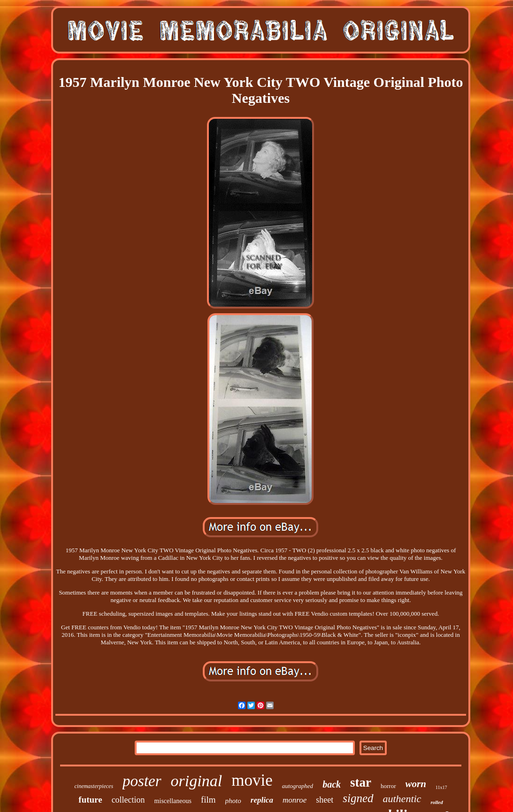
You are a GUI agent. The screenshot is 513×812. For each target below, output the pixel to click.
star (361, 782)
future (90, 800)
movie (252, 780)
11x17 (441, 787)
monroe (295, 800)
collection (128, 800)
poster (142, 781)
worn (416, 784)
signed (358, 798)
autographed (298, 786)
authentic (402, 799)
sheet (325, 800)
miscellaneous (173, 801)
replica (262, 800)
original (197, 781)
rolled (436, 802)
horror (388, 786)
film (208, 800)
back (332, 784)
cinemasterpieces (94, 786)
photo (233, 801)
